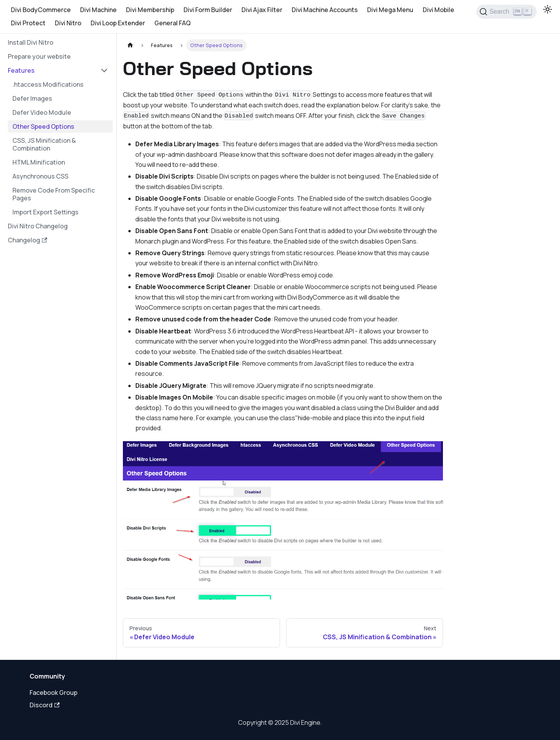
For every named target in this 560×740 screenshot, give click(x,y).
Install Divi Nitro (31, 42)
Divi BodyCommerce (41, 10)
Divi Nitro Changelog (38, 226)
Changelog (27, 240)
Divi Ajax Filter (262, 10)
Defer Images (32, 98)
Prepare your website (39, 56)
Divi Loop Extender (118, 23)
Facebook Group (53, 693)
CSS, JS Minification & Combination (44, 144)
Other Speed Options (43, 126)
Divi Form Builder (208, 10)
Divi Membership (150, 10)
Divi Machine (98, 10)
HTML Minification (39, 162)
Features (21, 70)
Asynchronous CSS (40, 176)
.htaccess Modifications (48, 84)
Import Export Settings (45, 212)
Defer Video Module (42, 112)
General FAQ (172, 23)
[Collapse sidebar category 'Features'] (104, 70)
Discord (45, 705)
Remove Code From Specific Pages (54, 194)
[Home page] (130, 45)
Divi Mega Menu (390, 10)
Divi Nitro (68, 23)
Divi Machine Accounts (325, 10)
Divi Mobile (438, 10)
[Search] (507, 12)
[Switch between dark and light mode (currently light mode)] (548, 9)
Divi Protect (28, 23)
